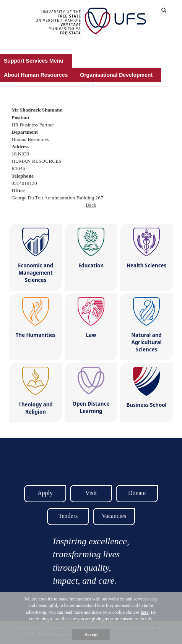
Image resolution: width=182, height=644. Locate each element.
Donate (137, 493)
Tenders (68, 516)
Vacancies (114, 516)
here (145, 612)
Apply (45, 493)
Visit (91, 493)
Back (91, 205)
